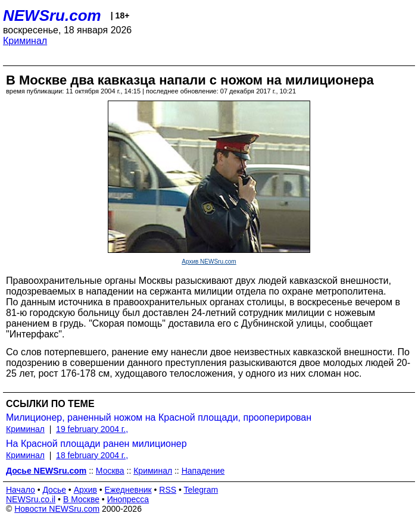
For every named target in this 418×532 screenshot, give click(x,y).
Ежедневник (128, 490)
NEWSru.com (52, 15)
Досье (54, 490)
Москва (110, 471)
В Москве (81, 499)
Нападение (203, 471)
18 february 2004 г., (92, 455)
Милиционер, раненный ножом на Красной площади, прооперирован (159, 417)
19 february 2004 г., (92, 429)
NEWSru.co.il (31, 499)
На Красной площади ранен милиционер (96, 444)
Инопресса (128, 499)
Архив (85, 490)
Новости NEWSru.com (57, 509)
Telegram (201, 490)
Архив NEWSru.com (209, 262)
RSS (168, 490)
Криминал (25, 41)
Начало (21, 490)
